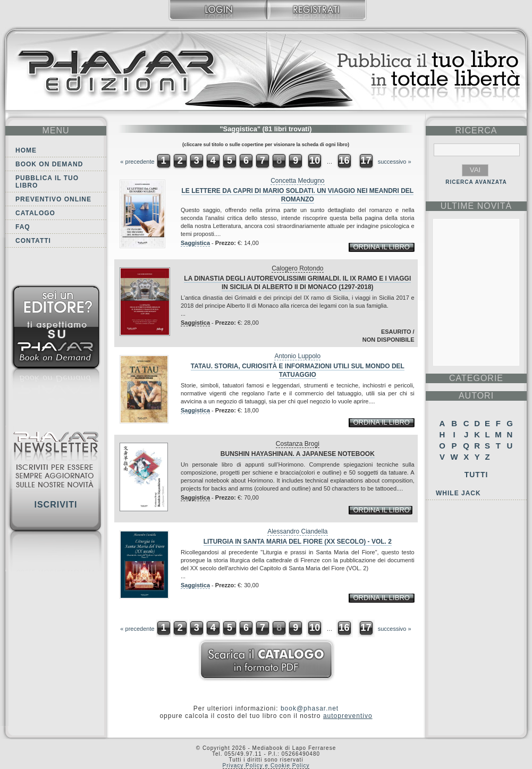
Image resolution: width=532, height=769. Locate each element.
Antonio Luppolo (297, 356)
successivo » (395, 162)
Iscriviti (56, 505)
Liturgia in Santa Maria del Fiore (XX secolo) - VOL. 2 (298, 542)
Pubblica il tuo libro (47, 182)
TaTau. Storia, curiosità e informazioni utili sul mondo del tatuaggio (298, 370)
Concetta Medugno (297, 181)
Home (26, 150)
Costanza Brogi (298, 444)
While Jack (458, 493)
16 (344, 160)
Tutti (476, 475)
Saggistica (195, 243)
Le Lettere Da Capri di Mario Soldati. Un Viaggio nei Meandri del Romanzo (297, 195)
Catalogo (35, 213)
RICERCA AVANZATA (476, 182)
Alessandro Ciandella (297, 531)
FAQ (23, 227)
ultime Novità (476, 206)
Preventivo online (53, 199)
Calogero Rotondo (297, 268)
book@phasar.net (310, 708)
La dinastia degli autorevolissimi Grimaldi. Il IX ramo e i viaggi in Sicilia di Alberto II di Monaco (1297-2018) (297, 283)
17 (366, 160)
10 (315, 160)
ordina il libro (381, 247)
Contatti (33, 241)
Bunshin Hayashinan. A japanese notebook (298, 454)
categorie (476, 378)
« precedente (137, 162)
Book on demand (49, 164)
